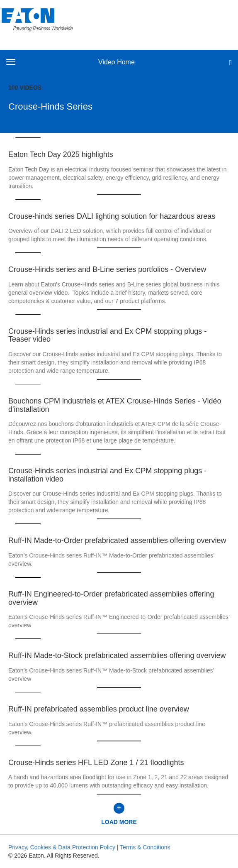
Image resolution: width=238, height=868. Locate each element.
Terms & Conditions (145, 847)
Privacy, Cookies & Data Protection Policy (62, 847)
